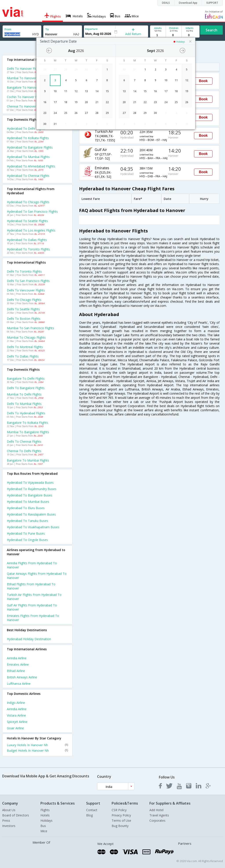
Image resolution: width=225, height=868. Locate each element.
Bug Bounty (120, 826)
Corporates (157, 820)
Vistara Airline (16, 715)
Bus (43, 826)
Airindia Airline (17, 658)
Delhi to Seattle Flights (23, 309)
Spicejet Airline (17, 722)
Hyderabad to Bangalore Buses (30, 495)
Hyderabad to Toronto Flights (28, 249)
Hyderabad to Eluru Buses (26, 508)
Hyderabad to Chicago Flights (28, 202)
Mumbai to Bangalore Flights (28, 432)
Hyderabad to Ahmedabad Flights (31, 166)
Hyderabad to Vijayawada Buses (30, 483)
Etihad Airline (16, 671)
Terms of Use (121, 820)
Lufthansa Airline (19, 684)
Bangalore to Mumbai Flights (28, 460)
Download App (188, 3)
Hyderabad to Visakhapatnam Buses (33, 527)
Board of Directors (16, 815)
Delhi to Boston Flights (24, 319)
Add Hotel (156, 810)
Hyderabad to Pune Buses (26, 533)
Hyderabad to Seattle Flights (27, 221)
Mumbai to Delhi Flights (24, 394)
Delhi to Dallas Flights (23, 356)
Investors (9, 826)
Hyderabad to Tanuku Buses (27, 521)
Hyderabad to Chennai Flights (28, 176)
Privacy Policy (121, 815)
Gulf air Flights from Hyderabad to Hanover (32, 607)
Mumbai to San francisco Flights (30, 328)
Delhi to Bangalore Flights (26, 388)
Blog (89, 815)
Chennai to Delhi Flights (24, 451)
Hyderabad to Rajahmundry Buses (32, 489)
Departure (91, 29)
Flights (45, 810)
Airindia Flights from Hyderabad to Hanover (32, 565)
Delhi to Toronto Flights (24, 271)
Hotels (45, 815)
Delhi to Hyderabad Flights (26, 413)
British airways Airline (22, 677)
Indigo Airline (16, 703)
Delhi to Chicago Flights (24, 300)
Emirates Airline (18, 664)
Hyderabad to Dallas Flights (27, 240)
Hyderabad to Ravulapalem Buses (31, 514)
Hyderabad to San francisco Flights (32, 211)
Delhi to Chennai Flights (24, 441)
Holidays (46, 820)
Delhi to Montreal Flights (25, 347)
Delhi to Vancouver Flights (26, 290)
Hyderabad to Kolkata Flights (28, 138)
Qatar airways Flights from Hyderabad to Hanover (37, 576)
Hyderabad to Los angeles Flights (31, 230)
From (8, 29)
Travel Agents (159, 815)
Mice (44, 831)
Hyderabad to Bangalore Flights (30, 147)
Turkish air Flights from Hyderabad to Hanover (34, 597)
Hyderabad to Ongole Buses (27, 540)
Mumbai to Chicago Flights (26, 337)
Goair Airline (15, 728)
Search (211, 30)
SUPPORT (212, 3)
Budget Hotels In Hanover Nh (37, 750)
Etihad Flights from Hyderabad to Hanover (31, 586)
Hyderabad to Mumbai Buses (28, 502)
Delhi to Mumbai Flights (24, 404)
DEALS (166, 3)
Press (6, 820)
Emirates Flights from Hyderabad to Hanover (33, 618)
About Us (9, 810)
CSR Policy (119, 810)
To (47, 29)
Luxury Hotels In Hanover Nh (37, 745)
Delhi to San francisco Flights (28, 281)
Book (203, 81)
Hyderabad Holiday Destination (29, 639)
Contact (92, 810)
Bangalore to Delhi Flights (26, 378)
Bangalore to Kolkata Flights (27, 423)
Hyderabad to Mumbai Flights (28, 157)
